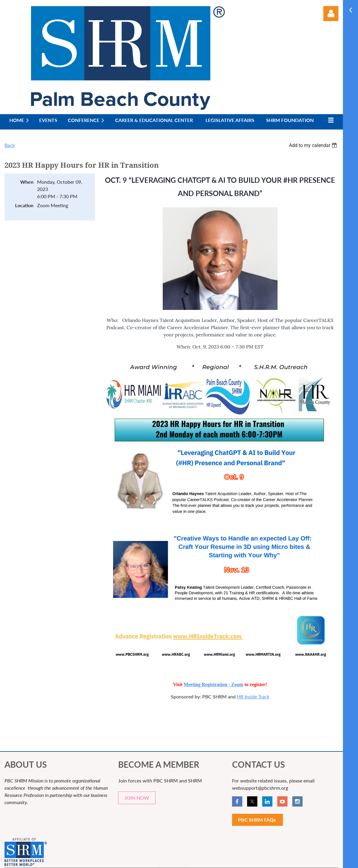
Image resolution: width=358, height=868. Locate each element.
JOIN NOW (137, 798)
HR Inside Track (253, 696)
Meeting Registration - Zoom (214, 684)
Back (10, 145)
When (27, 182)
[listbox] (314, 145)
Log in (331, 14)
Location (24, 205)
